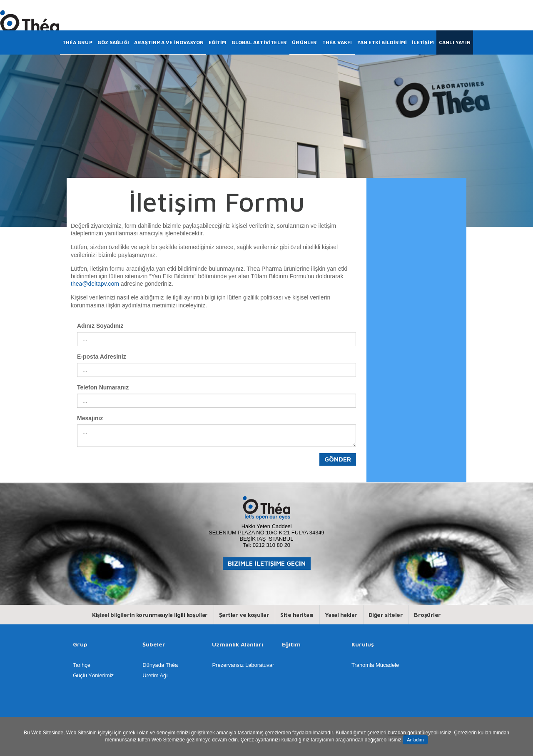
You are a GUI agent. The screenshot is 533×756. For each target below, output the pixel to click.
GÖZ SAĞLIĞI (113, 42)
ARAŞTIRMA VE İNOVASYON (169, 42)
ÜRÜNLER (304, 42)
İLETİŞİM (423, 42)
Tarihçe (82, 665)
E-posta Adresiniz (102, 357)
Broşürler (427, 615)
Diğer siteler (386, 615)
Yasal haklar (341, 615)
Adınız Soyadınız (100, 326)
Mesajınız (90, 418)
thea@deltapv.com (95, 284)
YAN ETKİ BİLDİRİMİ (382, 42)
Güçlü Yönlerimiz (93, 676)
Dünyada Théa (160, 665)
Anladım (415, 740)
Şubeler (154, 645)
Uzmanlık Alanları (238, 645)
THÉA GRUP (77, 42)
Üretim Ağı (155, 676)
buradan (397, 733)
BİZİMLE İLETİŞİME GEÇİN (267, 563)
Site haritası (297, 615)
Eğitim (291, 645)
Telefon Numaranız (103, 387)
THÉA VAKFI (337, 42)
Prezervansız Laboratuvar (243, 665)
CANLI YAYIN (455, 42)
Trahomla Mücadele (375, 665)
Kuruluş (363, 645)
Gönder (338, 459)
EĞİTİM (217, 42)
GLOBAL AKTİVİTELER (259, 42)
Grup (80, 645)
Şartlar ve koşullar (244, 615)
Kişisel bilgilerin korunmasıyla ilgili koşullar (150, 615)
